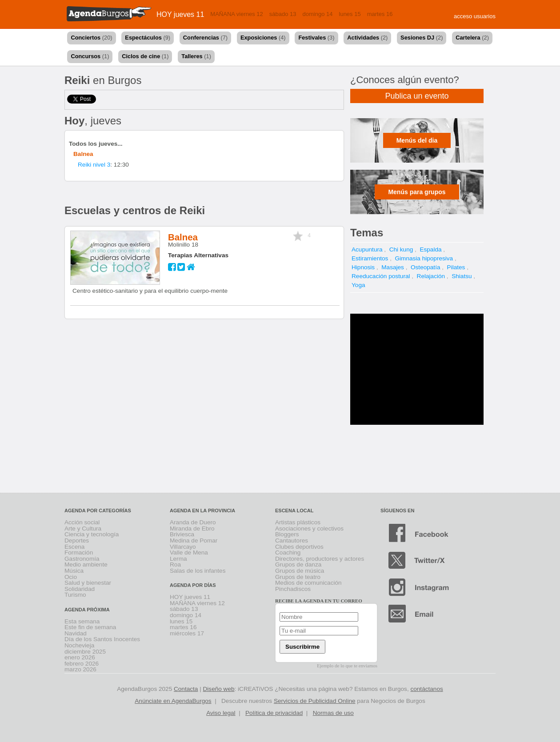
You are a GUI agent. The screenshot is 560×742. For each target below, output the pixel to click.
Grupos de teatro (298, 577)
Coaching (288, 553)
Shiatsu (462, 276)
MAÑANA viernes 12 (237, 14)
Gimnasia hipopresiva (424, 258)
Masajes (393, 267)
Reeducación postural (381, 276)
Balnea (83, 154)
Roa (175, 564)
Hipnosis (363, 267)
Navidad (76, 633)
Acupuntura (367, 249)
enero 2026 (80, 657)
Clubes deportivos (299, 547)
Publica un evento (417, 96)
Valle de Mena (189, 553)
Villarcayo (183, 547)
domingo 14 (318, 14)
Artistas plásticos (298, 522)
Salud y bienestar (88, 583)
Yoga (358, 285)
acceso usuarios (475, 16)
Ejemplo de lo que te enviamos (347, 666)
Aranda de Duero (193, 522)
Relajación (431, 276)
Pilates (456, 267)
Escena (74, 547)
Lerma (178, 559)
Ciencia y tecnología (92, 534)
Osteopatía (426, 267)
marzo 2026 (80, 669)
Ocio (71, 577)
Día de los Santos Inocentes (102, 639)
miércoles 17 (187, 633)
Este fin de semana (90, 627)
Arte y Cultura (83, 529)
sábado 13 (283, 14)
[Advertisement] (417, 369)
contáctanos (426, 689)
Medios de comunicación (308, 583)
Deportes (77, 541)
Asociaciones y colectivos (309, 529)
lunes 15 (350, 14)
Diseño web (219, 689)
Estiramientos (370, 258)
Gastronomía (82, 559)
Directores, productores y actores (320, 559)
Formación (79, 553)
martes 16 (380, 14)
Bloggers (287, 534)
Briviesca (182, 534)
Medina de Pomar (194, 541)
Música (74, 571)
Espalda (430, 249)
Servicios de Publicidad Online (315, 701)
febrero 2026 (82, 664)
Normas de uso (333, 713)
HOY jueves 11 (180, 14)
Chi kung (401, 249)
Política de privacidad (274, 713)
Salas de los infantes (198, 571)
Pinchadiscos (293, 589)
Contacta (186, 689)
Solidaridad (80, 589)
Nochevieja (79, 645)
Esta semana (82, 621)
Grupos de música (300, 571)
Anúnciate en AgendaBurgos (173, 701)
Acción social (82, 522)
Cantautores (292, 541)
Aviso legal (221, 713)
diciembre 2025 (85, 652)
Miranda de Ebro (192, 529)
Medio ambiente (86, 564)
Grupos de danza (298, 564)
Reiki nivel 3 (94, 165)
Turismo (75, 595)
